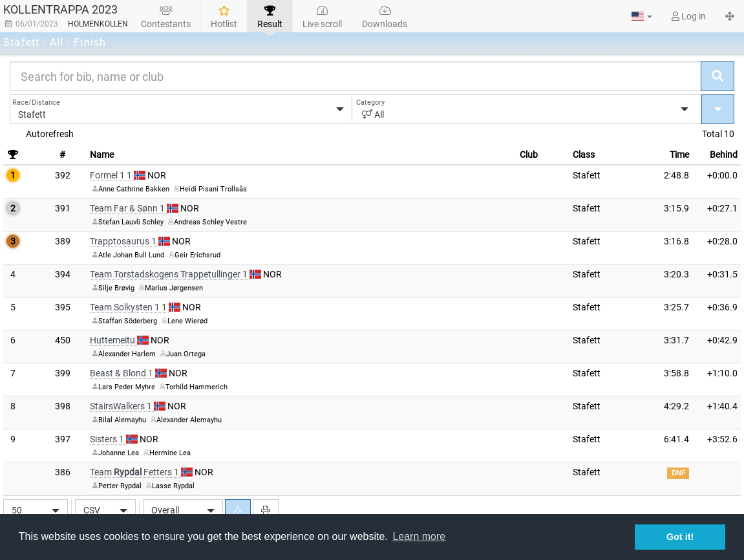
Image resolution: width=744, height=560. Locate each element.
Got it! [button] (680, 537)
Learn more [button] (419, 536)
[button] (642, 16)
